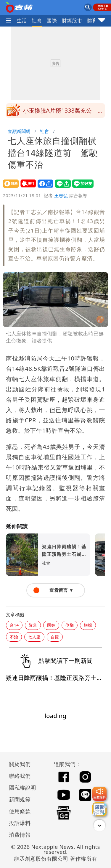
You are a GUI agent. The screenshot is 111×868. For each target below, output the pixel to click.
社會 (37, 20)
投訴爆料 (20, 823)
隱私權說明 (20, 788)
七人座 (34, 637)
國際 (52, 20)
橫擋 (88, 625)
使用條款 (20, 811)
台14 (14, 625)
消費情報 (20, 835)
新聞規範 (20, 799)
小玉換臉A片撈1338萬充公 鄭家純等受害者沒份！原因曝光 (63, 112)
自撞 (55, 637)
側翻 (70, 625)
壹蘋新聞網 (19, 131)
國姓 (51, 625)
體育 (92, 20)
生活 (22, 20)
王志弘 (61, 195)
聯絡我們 (20, 776)
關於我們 (20, 764)
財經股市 (72, 20)
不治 (14, 637)
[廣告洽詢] (99, 809)
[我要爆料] (99, 794)
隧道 (33, 625)
